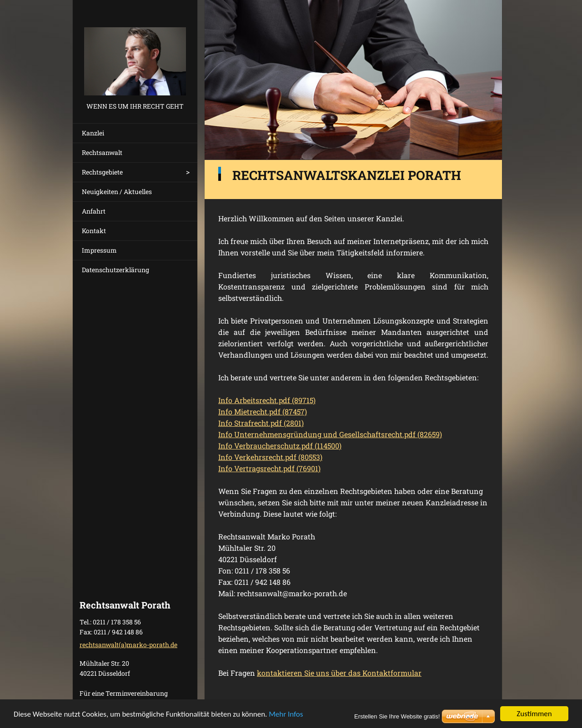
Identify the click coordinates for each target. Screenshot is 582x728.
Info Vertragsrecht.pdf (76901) (269, 468)
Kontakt (94, 231)
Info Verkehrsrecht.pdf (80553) (270, 457)
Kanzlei (93, 133)
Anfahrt (94, 211)
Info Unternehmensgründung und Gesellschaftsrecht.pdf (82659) (330, 434)
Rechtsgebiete (102, 172)
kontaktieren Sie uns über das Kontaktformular (339, 673)
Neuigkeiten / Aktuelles (117, 192)
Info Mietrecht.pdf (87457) (263, 411)
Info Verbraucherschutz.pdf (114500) (280, 446)
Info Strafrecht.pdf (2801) (261, 423)
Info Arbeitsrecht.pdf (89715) (267, 400)
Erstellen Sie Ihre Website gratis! (397, 716)
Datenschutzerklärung (115, 270)
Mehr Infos (286, 715)
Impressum (99, 250)
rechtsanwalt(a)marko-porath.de (128, 645)
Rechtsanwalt (102, 152)
